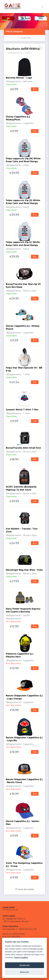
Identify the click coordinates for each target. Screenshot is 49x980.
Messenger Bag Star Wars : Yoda (24, 570)
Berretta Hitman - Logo (19, 78)
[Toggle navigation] (43, 7)
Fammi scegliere (21, 958)
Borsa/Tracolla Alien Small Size (23, 448)
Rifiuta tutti (25, 972)
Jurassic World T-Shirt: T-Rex (22, 410)
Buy (35, 89)
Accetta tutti (24, 965)
